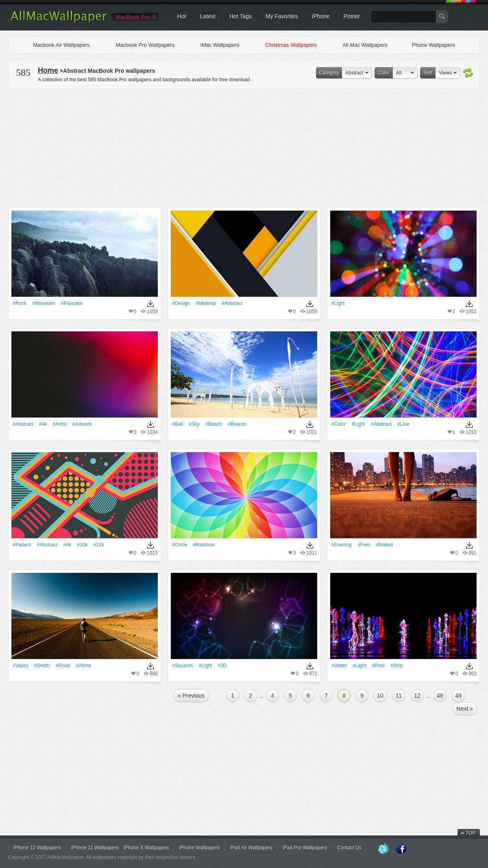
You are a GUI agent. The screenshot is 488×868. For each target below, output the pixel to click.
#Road (63, 666)
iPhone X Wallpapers (146, 848)
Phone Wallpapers (434, 45)
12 (417, 696)
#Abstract (232, 303)
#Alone (84, 666)
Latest (208, 16)
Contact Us (349, 848)
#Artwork (82, 424)
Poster (352, 16)
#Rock (20, 303)
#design (181, 303)
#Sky (194, 424)
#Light (338, 303)
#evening (342, 545)
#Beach (214, 424)
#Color (339, 424)
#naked (384, 545)
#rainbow (204, 545)
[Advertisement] (244, 147)
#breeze (237, 424)
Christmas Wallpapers (291, 45)
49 (458, 696)
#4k (43, 424)
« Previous (191, 696)
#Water (339, 666)
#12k (99, 545)
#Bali (178, 424)
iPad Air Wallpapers (251, 848)
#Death (42, 666)
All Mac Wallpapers (365, 45)
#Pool (378, 666)
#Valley (20, 666)
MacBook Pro (133, 17)
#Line (403, 424)
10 (380, 696)
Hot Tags (241, 16)
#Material (206, 303)
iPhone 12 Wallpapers (37, 848)
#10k (82, 545)
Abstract (354, 73)
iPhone (321, 16)
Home (48, 70)
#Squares (182, 666)
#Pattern (22, 545)
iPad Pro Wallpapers (305, 848)
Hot (182, 16)
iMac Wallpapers (220, 45)
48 (440, 696)
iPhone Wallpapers (200, 848)
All (399, 73)
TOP (471, 833)
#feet (364, 545)
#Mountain (44, 303)
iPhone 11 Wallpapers (95, 848)
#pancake (72, 303)
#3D (222, 666)
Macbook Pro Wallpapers (145, 45)
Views (445, 73)
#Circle (180, 545)
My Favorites (282, 16)
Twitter (383, 849)
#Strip (397, 666)
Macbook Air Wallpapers (61, 45)
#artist (60, 424)
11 (399, 696)
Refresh (468, 73)
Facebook (401, 849)
